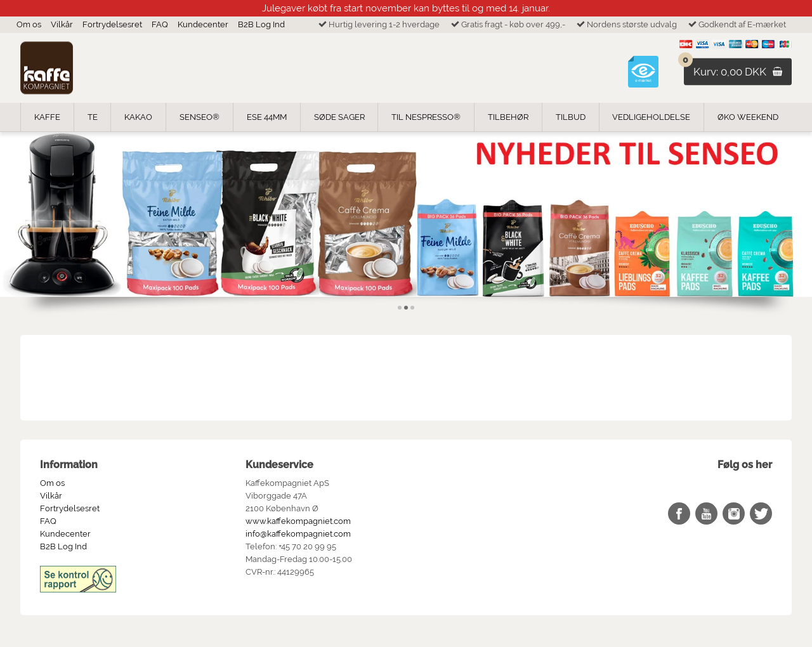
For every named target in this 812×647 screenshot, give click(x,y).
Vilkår (62, 24)
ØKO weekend (748, 117)
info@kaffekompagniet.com (298, 534)
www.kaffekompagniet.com (298, 521)
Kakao (138, 117)
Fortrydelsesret (112, 24)
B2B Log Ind (261, 24)
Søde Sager (339, 117)
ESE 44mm (267, 117)
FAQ (160, 24)
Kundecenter (203, 24)
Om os (29, 24)
